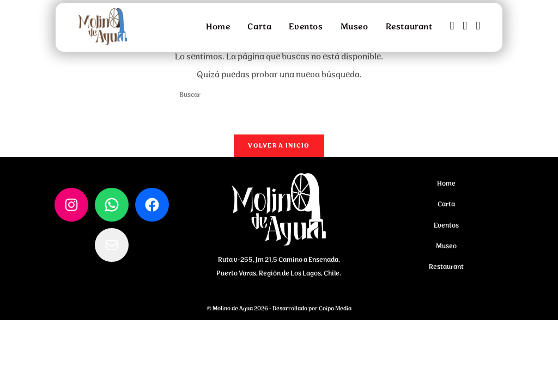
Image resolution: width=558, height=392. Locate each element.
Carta (446, 208)
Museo (446, 250)
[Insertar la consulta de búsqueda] (279, 95)
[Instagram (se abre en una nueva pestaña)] (465, 26)
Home (446, 188)
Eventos (446, 229)
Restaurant (446, 271)
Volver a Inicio (279, 149)
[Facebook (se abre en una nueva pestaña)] (452, 26)
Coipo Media (335, 313)
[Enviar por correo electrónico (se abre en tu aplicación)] (478, 26)
